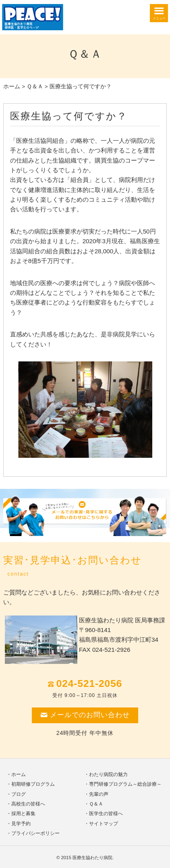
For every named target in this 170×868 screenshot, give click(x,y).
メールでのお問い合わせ (85, 715)
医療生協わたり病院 (92, 858)
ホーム (12, 87)
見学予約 (21, 824)
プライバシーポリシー (35, 833)
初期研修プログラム (33, 784)
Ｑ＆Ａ (35, 87)
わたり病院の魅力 (108, 774)
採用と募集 (23, 814)
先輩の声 (99, 794)
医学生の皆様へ (106, 814)
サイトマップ (104, 824)
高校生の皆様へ (28, 804)
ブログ (19, 794)
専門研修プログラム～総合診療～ (125, 784)
